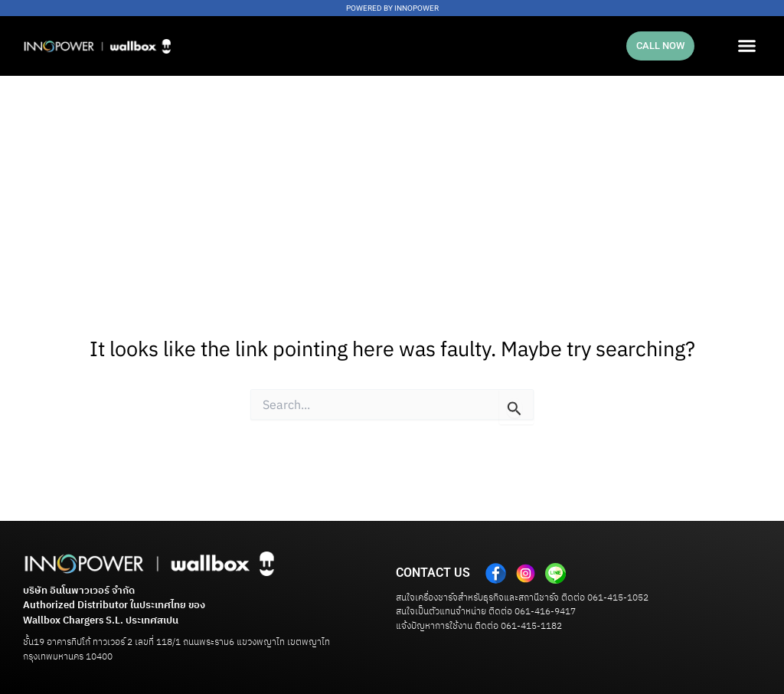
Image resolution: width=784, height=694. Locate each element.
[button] (746, 46)
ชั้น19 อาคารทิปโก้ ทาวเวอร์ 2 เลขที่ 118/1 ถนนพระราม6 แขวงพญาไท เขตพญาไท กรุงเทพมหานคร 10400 (176, 649)
